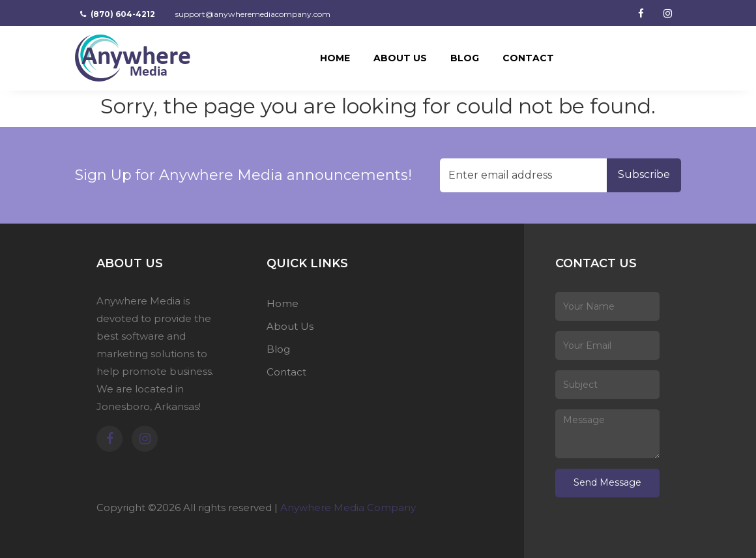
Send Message (607, 482)
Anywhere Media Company (348, 507)
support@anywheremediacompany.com (252, 14)
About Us (400, 58)
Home (335, 58)
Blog (465, 58)
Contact (528, 58)
